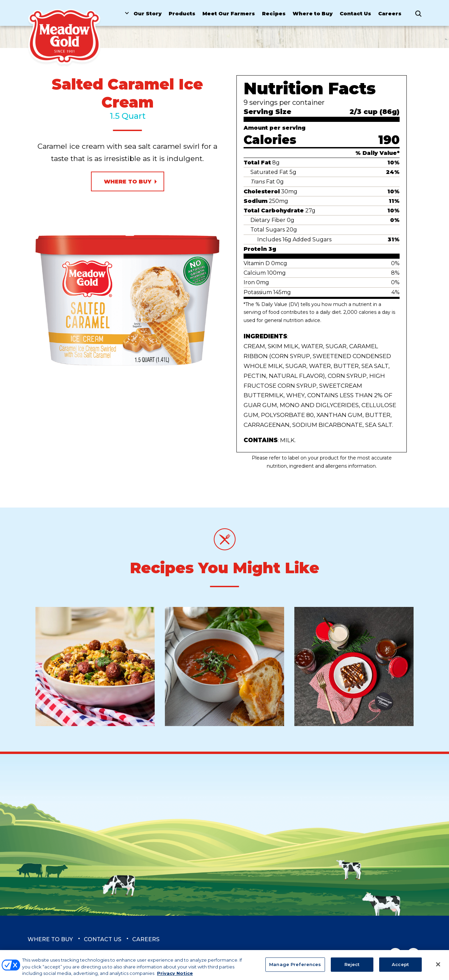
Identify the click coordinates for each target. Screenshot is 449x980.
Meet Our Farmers (229, 14)
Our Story (148, 14)
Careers (390, 14)
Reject (352, 968)
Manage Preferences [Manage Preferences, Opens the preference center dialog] (295, 968)
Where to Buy (313, 14)
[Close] (438, 968)
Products (182, 14)
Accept (400, 968)
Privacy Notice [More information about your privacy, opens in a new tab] (175, 977)
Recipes (274, 14)
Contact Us (355, 14)
